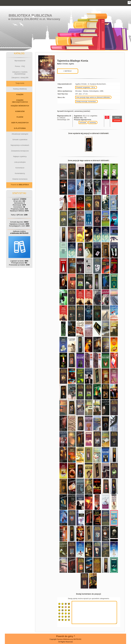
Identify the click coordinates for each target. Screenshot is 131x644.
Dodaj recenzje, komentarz (86, 102)
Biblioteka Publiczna (30, 15)
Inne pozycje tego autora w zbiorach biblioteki (93, 97)
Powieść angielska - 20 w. (86, 87)
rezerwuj (93, 123)
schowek (83, 123)
